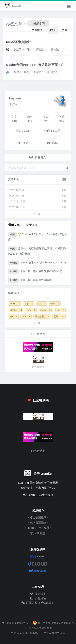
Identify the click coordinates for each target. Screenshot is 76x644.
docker (16, 310)
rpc (61, 310)
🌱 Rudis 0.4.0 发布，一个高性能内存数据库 (38, 237)
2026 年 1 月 (38, 196)
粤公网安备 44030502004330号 (53, 623)
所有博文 (38, 157)
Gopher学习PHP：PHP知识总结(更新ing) (35, 65)
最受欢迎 (32, 225)
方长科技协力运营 (55, 633)
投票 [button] (65, 30)
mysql (46, 310)
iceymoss (15, 98)
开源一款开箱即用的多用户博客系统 (35, 272)
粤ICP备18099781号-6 (15, 623)
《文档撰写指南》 (38, 523)
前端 (59, 316)
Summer (19, 633)
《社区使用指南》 (38, 517)
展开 (38, 214)
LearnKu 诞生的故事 (40, 495)
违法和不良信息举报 (40, 628)
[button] (67, 168)
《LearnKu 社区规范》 (38, 528)
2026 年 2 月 (38, 190)
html (55, 304)
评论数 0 (56, 50)
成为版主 (38, 594)
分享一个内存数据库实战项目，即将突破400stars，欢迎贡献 (37, 251)
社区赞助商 (38, 400)
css (42, 304)
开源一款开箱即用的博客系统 (31, 280)
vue (26, 316)
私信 (52, 143)
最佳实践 (42, 316)
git (14, 316)
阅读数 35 (42, 50)
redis (15, 304)
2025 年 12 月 (38, 202)
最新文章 (14, 225)
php (29, 304)
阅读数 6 (38, 72)
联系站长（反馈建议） (38, 603)
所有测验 (38, 598)
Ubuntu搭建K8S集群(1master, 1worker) (37, 263)
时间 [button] (53, 30)
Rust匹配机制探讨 (19, 42)
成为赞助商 (38, 367)
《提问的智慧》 (38, 533)
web (31, 310)
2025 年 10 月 (38, 207)
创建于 (23, 50)
